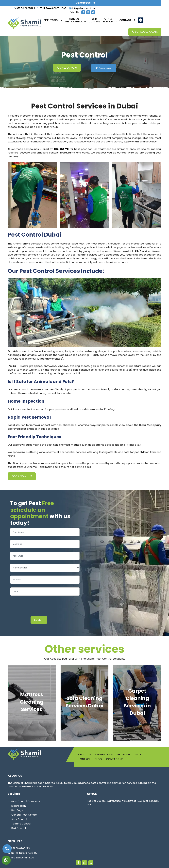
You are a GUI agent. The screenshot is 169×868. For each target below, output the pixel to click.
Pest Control (74, 20)
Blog (98, 759)
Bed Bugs (124, 754)
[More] (141, 20)
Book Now (104, 68)
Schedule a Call (145, 32)
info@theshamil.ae (82, 8)
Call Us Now (67, 68)
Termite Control (21, 824)
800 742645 (52, 8)
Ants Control (19, 819)
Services (108, 20)
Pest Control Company (26, 801)
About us (84, 754)
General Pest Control (24, 815)
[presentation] (35, 606)
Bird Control (19, 828)
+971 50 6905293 (24, 8)
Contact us (127, 20)
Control (94, 20)
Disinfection (51, 20)
